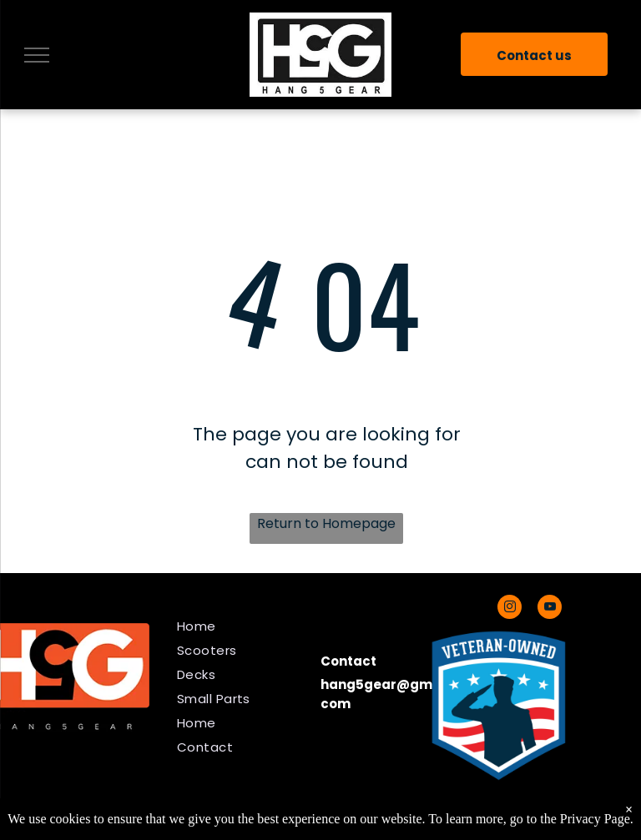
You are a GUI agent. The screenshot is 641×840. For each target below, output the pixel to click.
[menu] (37, 55)
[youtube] (550, 609)
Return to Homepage (326, 523)
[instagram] (510, 609)
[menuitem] (242, 626)
